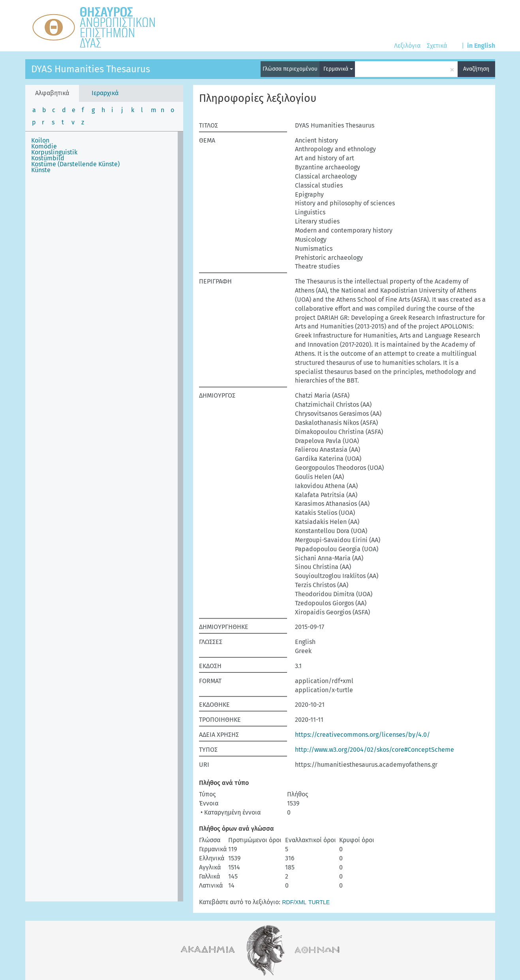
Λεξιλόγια (407, 46)
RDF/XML (294, 902)
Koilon (40, 140)
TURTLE (319, 902)
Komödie (44, 146)
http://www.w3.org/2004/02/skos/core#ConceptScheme (375, 750)
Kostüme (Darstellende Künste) (75, 164)
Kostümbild (48, 158)
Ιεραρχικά (105, 93)
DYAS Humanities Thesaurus (91, 69)
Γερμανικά (338, 69)
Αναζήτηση (476, 69)
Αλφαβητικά (52, 93)
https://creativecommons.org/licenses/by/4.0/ (362, 735)
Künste (41, 170)
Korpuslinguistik (54, 152)
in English (481, 46)
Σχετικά (437, 46)
